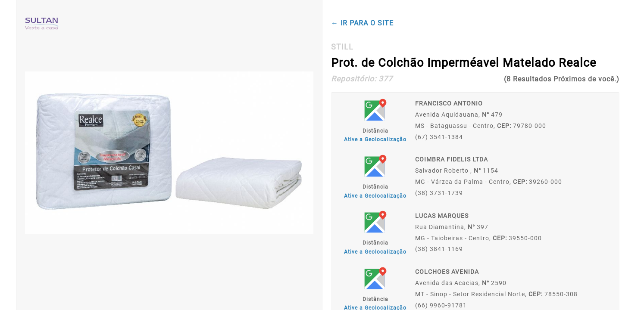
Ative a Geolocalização (375, 139)
